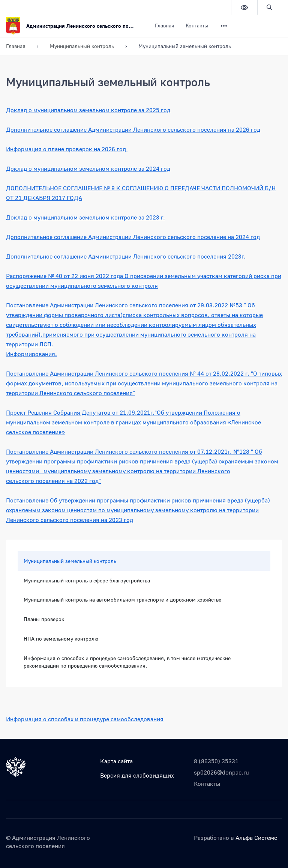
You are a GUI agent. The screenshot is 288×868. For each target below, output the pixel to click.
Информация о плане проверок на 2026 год (67, 149)
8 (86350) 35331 (216, 761)
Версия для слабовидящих (137, 775)
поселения (50, 481)
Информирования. (31, 354)
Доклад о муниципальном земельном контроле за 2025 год (88, 110)
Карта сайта (116, 761)
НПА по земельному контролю (61, 639)
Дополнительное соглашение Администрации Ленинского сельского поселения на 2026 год (133, 129)
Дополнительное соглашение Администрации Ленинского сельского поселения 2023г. (126, 256)
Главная (165, 25)
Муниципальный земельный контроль (70, 561)
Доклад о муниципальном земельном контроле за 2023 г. (85, 217)
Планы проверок (44, 619)
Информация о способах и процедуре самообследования (85, 719)
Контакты (197, 25)
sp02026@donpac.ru (221, 772)
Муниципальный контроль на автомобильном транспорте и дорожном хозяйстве (122, 599)
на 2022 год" (83, 481)
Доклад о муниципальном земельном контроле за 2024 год (88, 168)
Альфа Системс (256, 838)
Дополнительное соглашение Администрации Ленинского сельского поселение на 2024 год (133, 237)
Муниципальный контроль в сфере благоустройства (87, 580)
